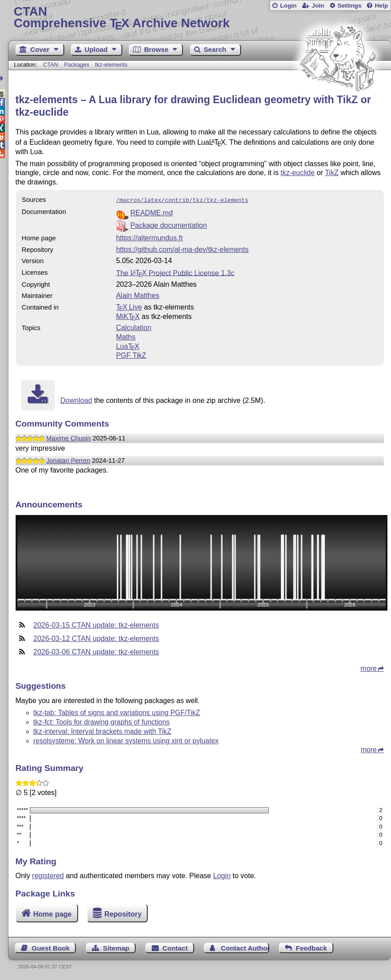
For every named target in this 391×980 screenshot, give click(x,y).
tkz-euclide (298, 173)
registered (48, 875)
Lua (128, 346)
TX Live (129, 306)
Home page (52, 913)
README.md (152, 212)
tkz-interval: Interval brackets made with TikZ (102, 731)
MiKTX (128, 316)
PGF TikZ (131, 354)
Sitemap (116, 947)
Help (382, 6)
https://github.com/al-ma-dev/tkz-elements (182, 249)
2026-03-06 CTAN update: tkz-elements (96, 651)
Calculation (134, 327)
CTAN (50, 65)
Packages (77, 65)
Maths (126, 336)
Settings (349, 6)
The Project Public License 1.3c (175, 272)
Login (288, 6)
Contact (175, 947)
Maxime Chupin (69, 437)
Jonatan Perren (68, 460)
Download (76, 400)
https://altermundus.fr (150, 237)
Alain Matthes (138, 295)
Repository (123, 913)
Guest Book (51, 947)
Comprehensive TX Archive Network (200, 18)
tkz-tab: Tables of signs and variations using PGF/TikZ (117, 712)
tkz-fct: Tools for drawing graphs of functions (102, 721)
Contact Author (245, 947)
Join (318, 6)
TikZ (332, 173)
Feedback (312, 947)
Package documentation (169, 224)
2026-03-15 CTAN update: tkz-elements (96, 624)
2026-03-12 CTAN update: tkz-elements (96, 638)
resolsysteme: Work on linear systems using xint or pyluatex (126, 740)
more (369, 668)
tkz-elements (111, 65)
